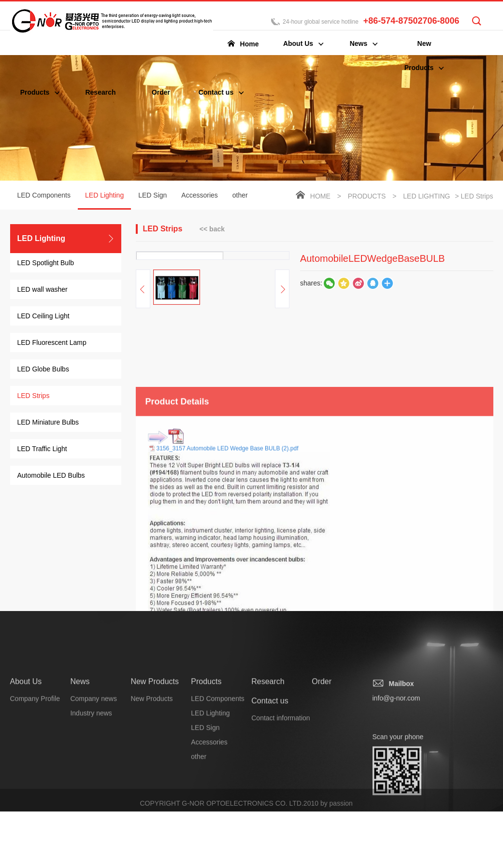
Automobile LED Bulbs (51, 476)
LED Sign (152, 196)
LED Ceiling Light (43, 317)
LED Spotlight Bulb (46, 264)
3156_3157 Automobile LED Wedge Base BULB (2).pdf (228, 598)
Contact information (280, 839)
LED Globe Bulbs (43, 370)
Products (367, 197)
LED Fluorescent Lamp (52, 343)
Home (320, 197)
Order (322, 803)
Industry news (91, 834)
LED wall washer (43, 290)
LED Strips (34, 397)
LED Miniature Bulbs (48, 423)
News (80, 803)
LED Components (44, 196)
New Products (155, 803)
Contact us (270, 822)
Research (268, 803)
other (240, 196)
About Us (26, 803)
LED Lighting (104, 201)
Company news (93, 820)
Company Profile (35, 820)
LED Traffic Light (42, 450)
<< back (212, 229)
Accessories (199, 196)
